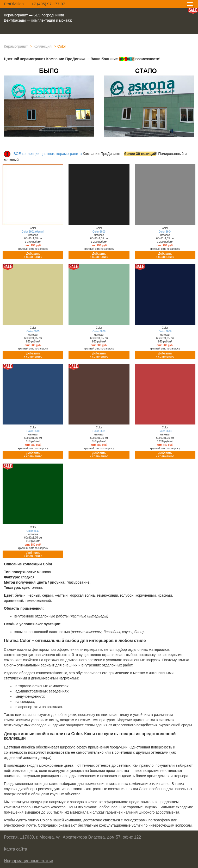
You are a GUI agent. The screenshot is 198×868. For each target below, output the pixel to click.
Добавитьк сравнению (33, 255)
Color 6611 (99, 431)
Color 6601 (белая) (33, 232)
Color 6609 (165, 331)
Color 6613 (165, 431)
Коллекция (43, 46)
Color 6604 (165, 232)
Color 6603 (99, 232)
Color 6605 (33, 331)
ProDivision (14, 4)
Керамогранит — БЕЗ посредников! (34, 15)
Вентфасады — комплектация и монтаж (38, 20)
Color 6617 (33, 531)
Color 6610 (33, 431)
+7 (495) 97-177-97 (48, 4)
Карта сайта (16, 849)
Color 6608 (99, 331)
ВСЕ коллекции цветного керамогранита (48, 154)
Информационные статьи (29, 861)
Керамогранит (16, 46)
